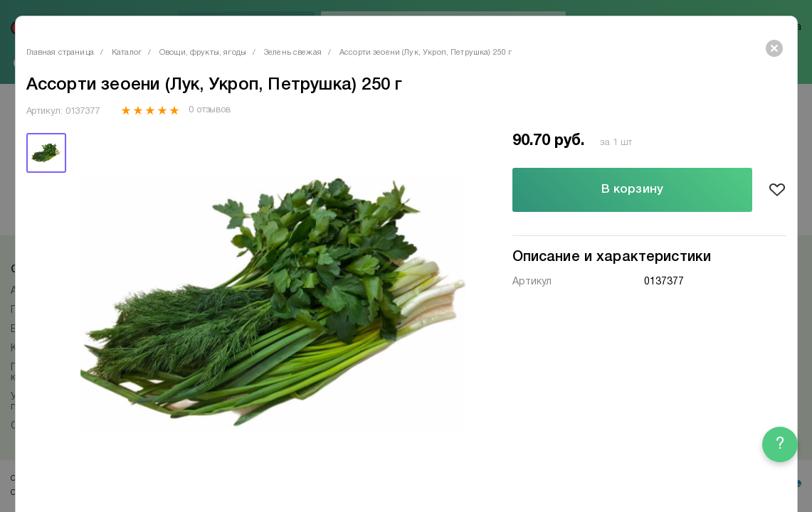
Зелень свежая (293, 53)
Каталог (127, 53)
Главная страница (60, 53)
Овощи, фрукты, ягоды (203, 53)
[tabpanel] (273, 302)
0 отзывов (210, 110)
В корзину (632, 190)
